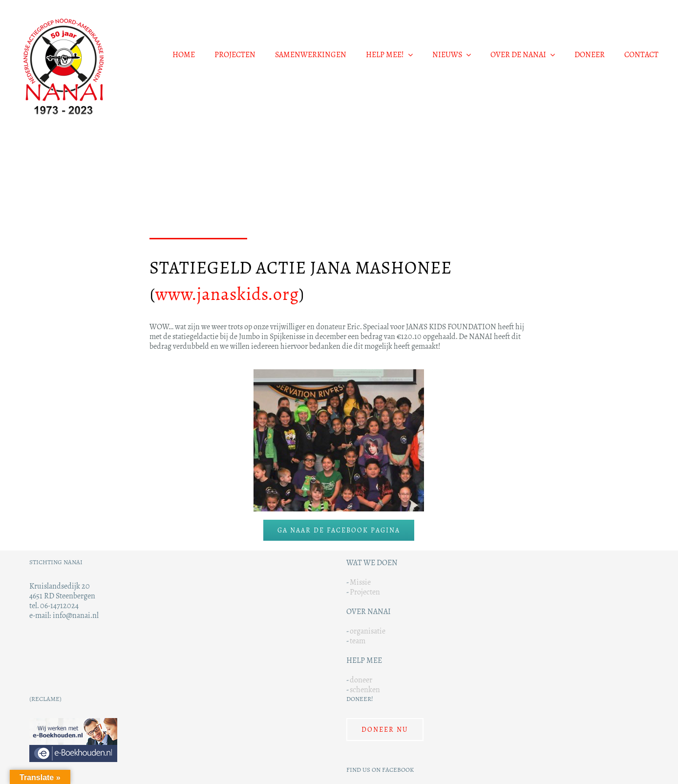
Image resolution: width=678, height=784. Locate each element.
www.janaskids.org (227, 294)
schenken (365, 689)
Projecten (365, 592)
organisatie (368, 631)
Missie (360, 582)
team (358, 641)
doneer (361, 680)
